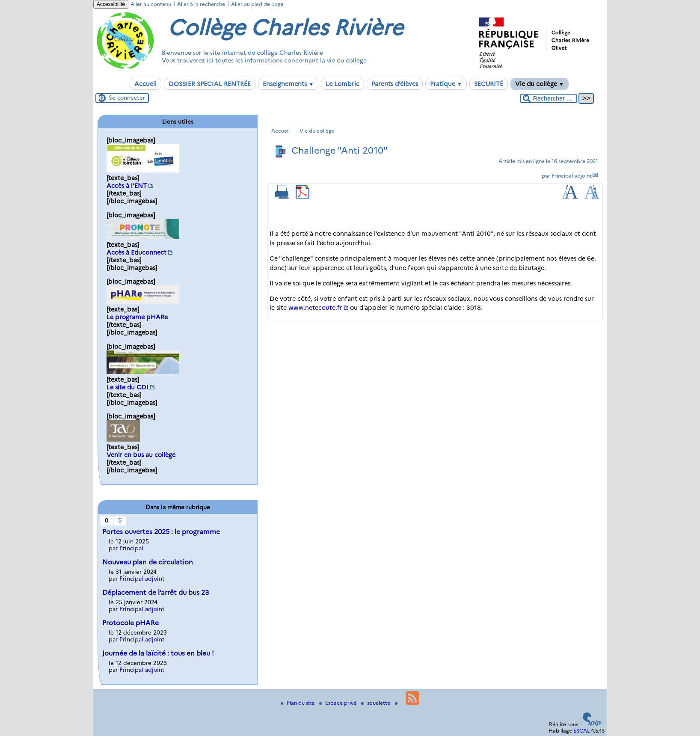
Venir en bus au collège (141, 455)
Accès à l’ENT (127, 186)
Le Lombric (343, 84)
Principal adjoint (572, 176)
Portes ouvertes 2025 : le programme (161, 532)
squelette (376, 703)
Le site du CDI (128, 387)
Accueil (145, 84)
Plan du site (298, 703)
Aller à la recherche (201, 4)
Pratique (446, 84)
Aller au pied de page (257, 4)
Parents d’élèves (395, 84)
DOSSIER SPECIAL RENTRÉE (210, 84)
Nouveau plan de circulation (148, 562)
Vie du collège (540, 84)
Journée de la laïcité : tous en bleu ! (158, 653)
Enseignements (288, 84)
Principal (131, 548)
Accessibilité (111, 4)
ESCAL (581, 731)
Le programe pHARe (137, 317)
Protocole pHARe (131, 623)
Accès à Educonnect (136, 252)
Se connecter (127, 98)
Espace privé (338, 703)
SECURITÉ (489, 84)
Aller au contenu (151, 4)
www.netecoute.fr (315, 308)
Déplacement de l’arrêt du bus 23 (156, 592)
